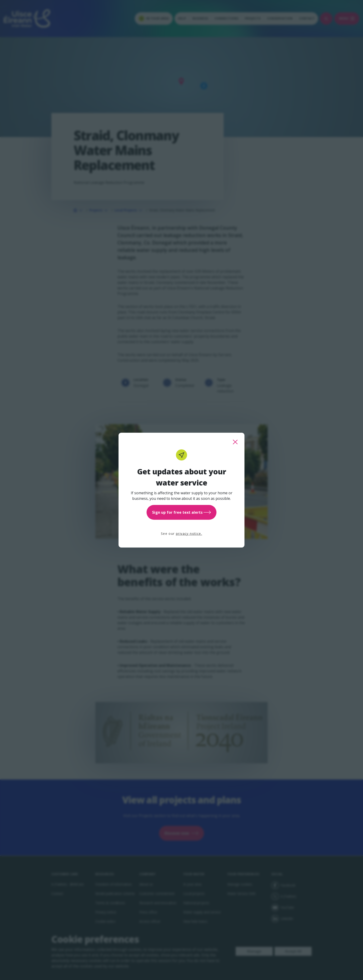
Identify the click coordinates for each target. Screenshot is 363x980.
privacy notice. (189, 534)
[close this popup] (235, 442)
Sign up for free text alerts (181, 512)
